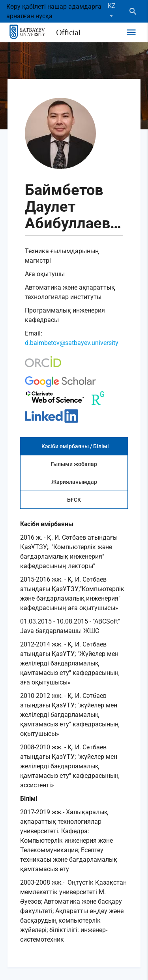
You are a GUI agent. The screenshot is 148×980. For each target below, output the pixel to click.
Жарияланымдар (74, 482)
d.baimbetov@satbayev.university (72, 343)
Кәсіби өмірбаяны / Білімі (75, 446)
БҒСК (74, 500)
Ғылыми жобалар (74, 464)
